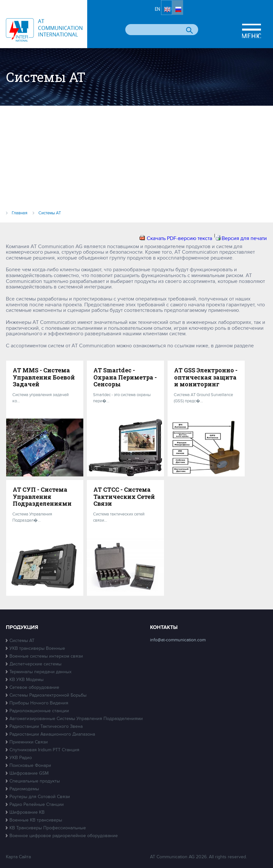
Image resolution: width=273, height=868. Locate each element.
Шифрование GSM (29, 773)
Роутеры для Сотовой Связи (40, 797)
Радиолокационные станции (39, 711)
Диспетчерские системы (35, 664)
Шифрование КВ (27, 812)
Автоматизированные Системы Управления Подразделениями (76, 719)
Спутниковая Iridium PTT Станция (44, 750)
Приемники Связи (29, 742)
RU (195, 12)
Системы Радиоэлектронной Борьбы (48, 695)
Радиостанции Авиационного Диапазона (52, 734)
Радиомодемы (24, 789)
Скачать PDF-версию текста (179, 238)
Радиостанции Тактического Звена (46, 726)
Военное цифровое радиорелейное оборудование (64, 836)
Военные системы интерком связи (46, 656)
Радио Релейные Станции (37, 804)
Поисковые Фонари (30, 765)
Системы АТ (22, 641)
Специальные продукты (35, 781)
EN (175, 12)
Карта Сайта (18, 857)
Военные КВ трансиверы (36, 820)
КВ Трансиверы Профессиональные (48, 828)
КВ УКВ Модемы (27, 680)
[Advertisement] (136, 161)
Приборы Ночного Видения (39, 703)
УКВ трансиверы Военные (37, 648)
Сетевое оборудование (34, 687)
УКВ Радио (21, 758)
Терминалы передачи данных (41, 672)
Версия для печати (244, 238)
